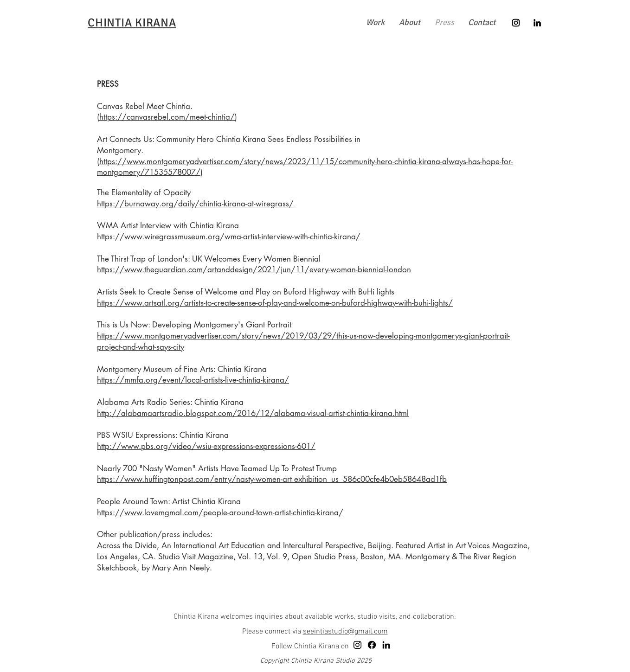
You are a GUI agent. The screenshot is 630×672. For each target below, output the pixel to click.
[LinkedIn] (537, 23)
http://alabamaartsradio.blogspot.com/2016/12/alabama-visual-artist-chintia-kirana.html (253, 413)
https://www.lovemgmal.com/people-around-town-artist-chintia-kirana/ (220, 512)
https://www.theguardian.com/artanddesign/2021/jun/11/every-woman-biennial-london (254, 269)
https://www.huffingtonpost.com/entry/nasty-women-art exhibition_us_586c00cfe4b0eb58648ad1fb (272, 479)
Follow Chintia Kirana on (310, 646)
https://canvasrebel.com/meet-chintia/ (167, 117)
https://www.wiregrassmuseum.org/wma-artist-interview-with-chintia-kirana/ (229, 237)
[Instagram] (516, 23)
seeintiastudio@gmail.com (345, 632)
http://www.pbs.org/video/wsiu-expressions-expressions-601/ (206, 446)
